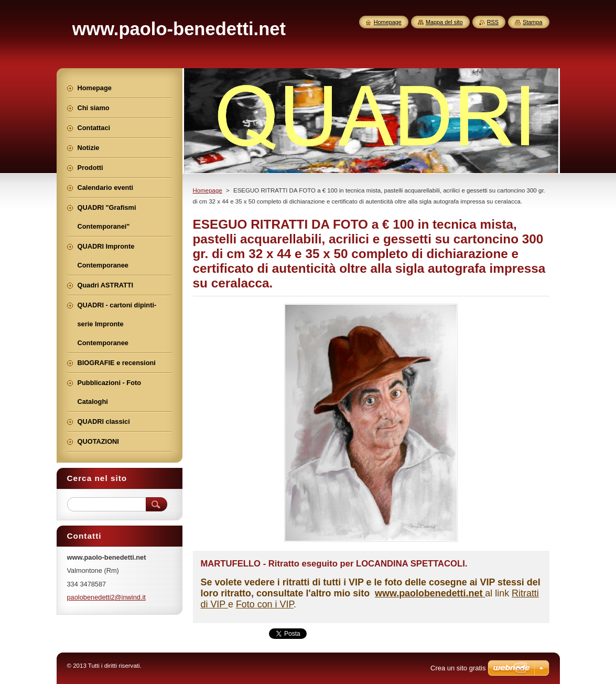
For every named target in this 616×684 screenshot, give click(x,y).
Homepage (208, 190)
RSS (493, 22)
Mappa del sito (444, 22)
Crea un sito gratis (458, 668)
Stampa (532, 22)
